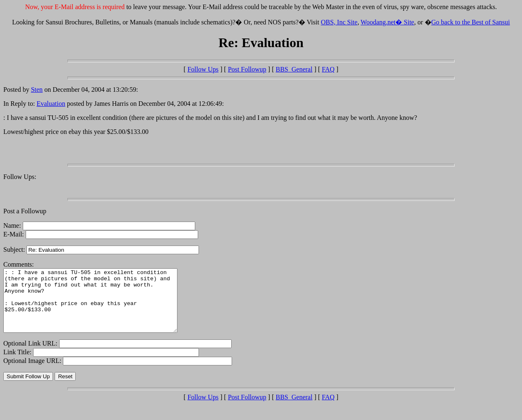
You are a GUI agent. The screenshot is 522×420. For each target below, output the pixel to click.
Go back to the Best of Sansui (471, 22)
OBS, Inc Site (339, 22)
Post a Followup (25, 211)
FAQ (328, 69)
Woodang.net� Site (387, 22)
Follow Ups (203, 69)
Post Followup (247, 69)
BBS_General (294, 69)
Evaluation (51, 104)
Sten (37, 89)
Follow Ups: (20, 177)
